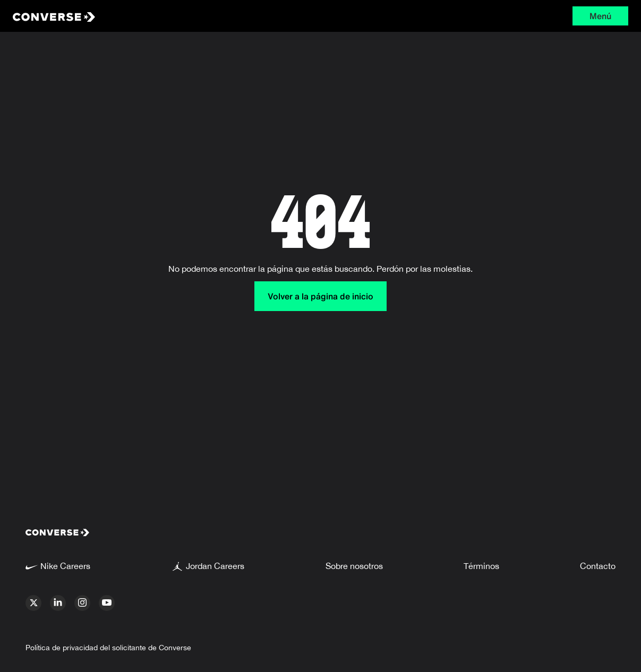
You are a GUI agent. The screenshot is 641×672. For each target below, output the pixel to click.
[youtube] (107, 603)
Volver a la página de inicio (320, 296)
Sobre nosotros (354, 566)
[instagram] (82, 603)
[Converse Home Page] (141, 16)
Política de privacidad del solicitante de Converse (108, 648)
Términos (481, 566)
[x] (33, 603)
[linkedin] (58, 603)
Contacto (598, 566)
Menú (600, 16)
